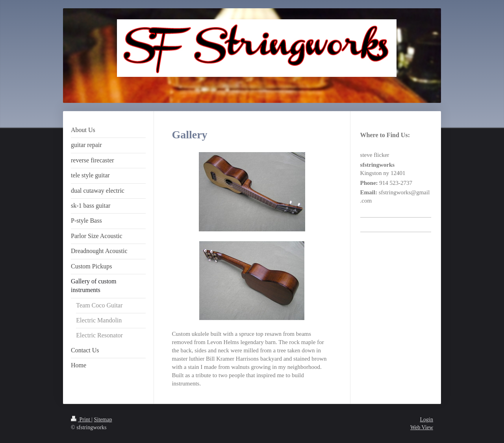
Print (81, 420)
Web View (422, 427)
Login (427, 420)
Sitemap (103, 420)
